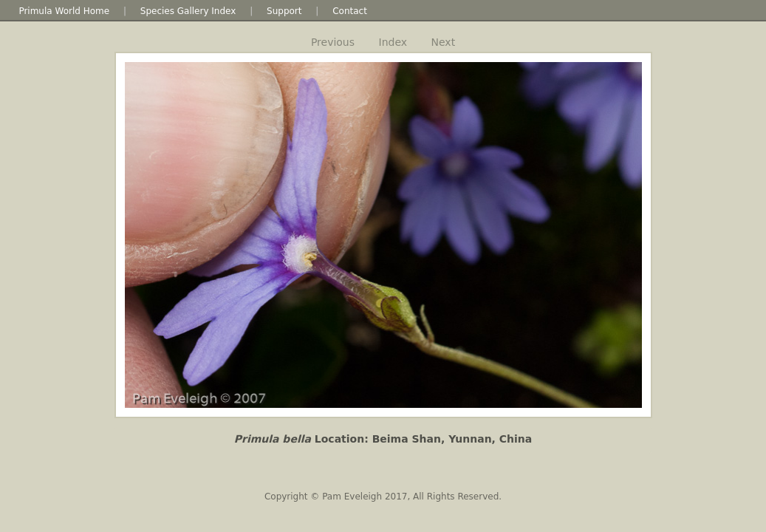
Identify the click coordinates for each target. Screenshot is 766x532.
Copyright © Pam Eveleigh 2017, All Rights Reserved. (383, 497)
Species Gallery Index (188, 11)
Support (284, 11)
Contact (350, 11)
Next (444, 42)
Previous (333, 42)
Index (393, 42)
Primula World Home (64, 11)
